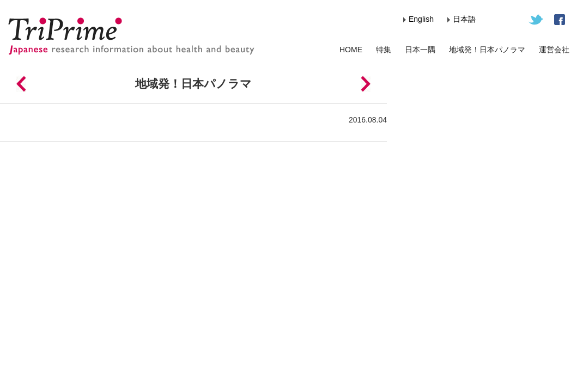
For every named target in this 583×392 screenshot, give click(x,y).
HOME (351, 50)
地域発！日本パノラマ (487, 50)
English (421, 19)
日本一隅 (420, 50)
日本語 (464, 19)
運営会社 (554, 50)
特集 (384, 50)
